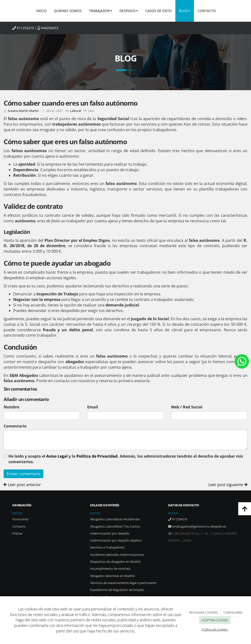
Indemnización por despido (110, 533)
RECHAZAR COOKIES (203, 612)
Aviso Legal (57, 456)
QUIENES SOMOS (68, 11)
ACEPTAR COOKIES (215, 620)
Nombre (11, 407)
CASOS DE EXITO (159, 11)
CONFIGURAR (233, 612)
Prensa (17, 533)
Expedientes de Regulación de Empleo (117, 590)
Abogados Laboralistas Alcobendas (115, 519)
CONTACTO (207, 11)
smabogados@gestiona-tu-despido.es (197, 526)
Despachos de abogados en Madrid (115, 562)
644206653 (48, 28)
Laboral (76, 111)
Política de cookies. (215, 629)
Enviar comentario (23, 474)
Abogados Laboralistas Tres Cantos (115, 526)
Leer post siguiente (228, 485)
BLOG (185, 11)
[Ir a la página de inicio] (11, 11)
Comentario (15, 426)
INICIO (42, 11)
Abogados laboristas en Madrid (112, 576)
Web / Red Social (187, 407)
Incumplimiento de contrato (110, 569)
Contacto (19, 526)
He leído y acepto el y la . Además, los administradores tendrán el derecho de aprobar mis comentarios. (126, 459)
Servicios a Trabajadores (107, 547)
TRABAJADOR (101, 11)
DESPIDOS (129, 11)
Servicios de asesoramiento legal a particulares (123, 583)
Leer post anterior (22, 485)
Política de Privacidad (97, 456)
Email (93, 407)
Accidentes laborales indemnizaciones (117, 555)
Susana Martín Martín (23, 111)
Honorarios (20, 519)
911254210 (23, 28)
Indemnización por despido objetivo (116, 540)
